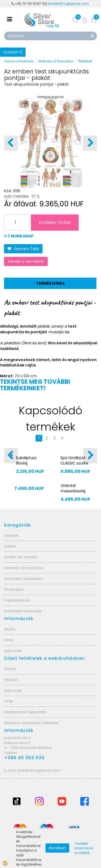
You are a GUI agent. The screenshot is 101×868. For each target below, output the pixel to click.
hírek (8, 640)
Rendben (57, 848)
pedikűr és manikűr (21, 557)
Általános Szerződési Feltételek (31, 723)
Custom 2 (13, 52)
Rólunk (10, 669)
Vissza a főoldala (19, 61)
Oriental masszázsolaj (73, 488)
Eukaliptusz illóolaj (26, 460)
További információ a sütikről (84, 848)
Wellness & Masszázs (56, 61)
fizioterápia (14, 589)
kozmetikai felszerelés (23, 579)
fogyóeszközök (17, 600)
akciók (10, 629)
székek (10, 546)
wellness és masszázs (24, 568)
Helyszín (11, 680)
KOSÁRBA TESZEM (55, 223)
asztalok (11, 535)
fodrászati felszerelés (23, 611)
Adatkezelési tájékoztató (25, 712)
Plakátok (85, 61)
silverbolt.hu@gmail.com (69, 4)
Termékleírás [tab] (50, 283)
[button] (90, 143)
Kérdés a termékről (26, 261)
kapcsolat (13, 651)
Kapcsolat (13, 690)
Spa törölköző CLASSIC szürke (74, 460)
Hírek (8, 701)
